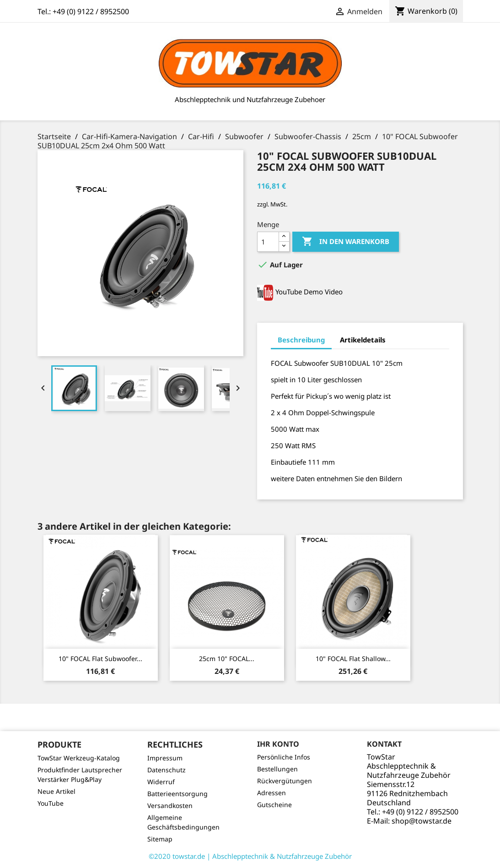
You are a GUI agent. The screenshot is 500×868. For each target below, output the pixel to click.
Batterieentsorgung (177, 794)
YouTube (51, 803)
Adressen (272, 793)
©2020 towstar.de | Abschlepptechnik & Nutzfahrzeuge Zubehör (250, 856)
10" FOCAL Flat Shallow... (353, 659)
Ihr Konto (278, 744)
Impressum (165, 758)
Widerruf (161, 782)
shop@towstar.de (422, 821)
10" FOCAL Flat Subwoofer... (100, 659)
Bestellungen (277, 769)
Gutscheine (274, 805)
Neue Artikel (56, 791)
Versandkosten (170, 806)
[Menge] (268, 242)
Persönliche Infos (284, 757)
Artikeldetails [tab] (363, 340)
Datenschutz (167, 770)
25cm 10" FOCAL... (227, 659)
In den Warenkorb (346, 242)
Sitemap (160, 839)
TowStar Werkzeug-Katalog (79, 758)
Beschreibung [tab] (301, 340)
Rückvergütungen (285, 781)
